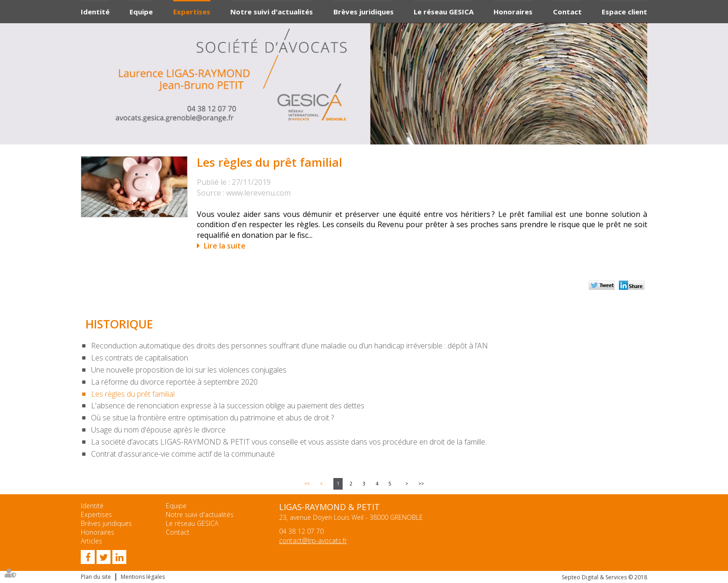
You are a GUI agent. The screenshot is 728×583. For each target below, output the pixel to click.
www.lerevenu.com (258, 193)
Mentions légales (143, 577)
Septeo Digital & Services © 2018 (604, 577)
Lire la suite (225, 246)
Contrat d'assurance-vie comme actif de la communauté (183, 454)
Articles (91, 541)
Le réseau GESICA (444, 12)
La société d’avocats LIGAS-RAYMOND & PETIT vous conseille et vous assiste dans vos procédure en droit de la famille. (289, 442)
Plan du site (96, 577)
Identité (95, 12)
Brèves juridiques (364, 12)
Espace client (624, 12)
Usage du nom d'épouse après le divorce (158, 430)
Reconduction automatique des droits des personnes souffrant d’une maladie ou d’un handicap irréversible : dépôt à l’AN (289, 346)
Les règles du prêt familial (133, 394)
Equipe (141, 12)
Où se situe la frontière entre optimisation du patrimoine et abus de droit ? (212, 418)
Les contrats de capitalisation (140, 358)
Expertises (192, 12)
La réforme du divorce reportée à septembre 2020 (174, 382)
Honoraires (513, 12)
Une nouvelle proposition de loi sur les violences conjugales (189, 370)
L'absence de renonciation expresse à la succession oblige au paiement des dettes (228, 406)
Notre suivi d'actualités (272, 12)
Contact (567, 12)
